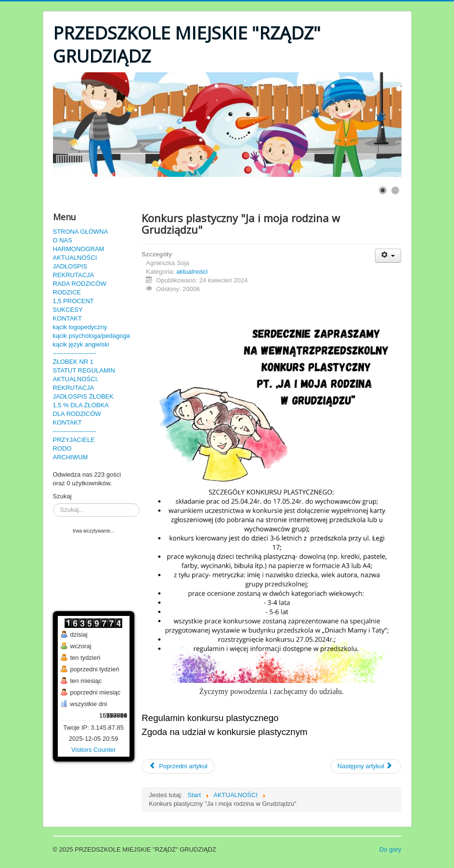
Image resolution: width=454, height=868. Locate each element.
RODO (62, 448)
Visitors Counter (93, 750)
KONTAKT (67, 318)
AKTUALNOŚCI (75, 258)
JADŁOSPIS (70, 266)
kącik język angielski (81, 344)
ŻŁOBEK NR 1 (73, 362)
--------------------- (75, 353)
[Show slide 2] (395, 190)
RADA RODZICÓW (80, 284)
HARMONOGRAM (79, 249)
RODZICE (67, 292)
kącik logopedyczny (80, 327)
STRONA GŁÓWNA (81, 232)
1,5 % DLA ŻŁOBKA (81, 405)
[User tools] (388, 256)
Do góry (390, 849)
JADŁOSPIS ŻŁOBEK (83, 396)
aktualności (192, 272)
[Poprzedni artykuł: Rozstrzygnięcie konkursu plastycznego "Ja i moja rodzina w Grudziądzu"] (178, 766)
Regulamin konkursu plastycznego (210, 718)
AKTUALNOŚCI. (76, 379)
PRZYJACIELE (74, 440)
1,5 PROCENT (73, 301)
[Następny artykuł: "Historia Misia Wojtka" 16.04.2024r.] (366, 766)
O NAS (63, 240)
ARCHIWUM (71, 457)
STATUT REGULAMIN (84, 370)
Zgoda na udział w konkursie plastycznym (224, 732)
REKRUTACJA (74, 275)
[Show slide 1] (383, 190)
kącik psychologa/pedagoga (91, 336)
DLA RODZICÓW (77, 414)
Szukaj (62, 496)
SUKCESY (68, 310)
